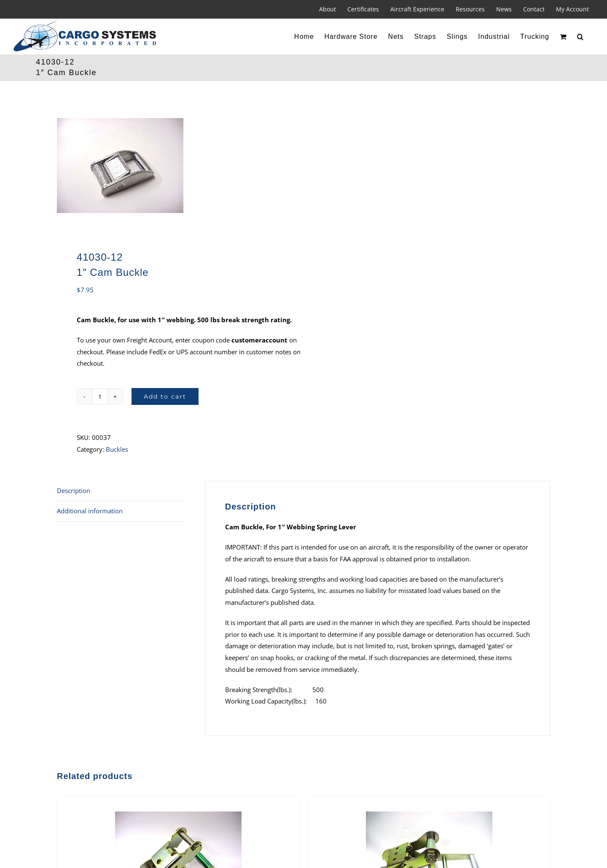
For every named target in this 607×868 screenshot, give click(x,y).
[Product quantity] (100, 396)
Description (74, 491)
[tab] (121, 491)
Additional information (90, 511)
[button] (580, 37)
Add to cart (165, 396)
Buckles (117, 449)
